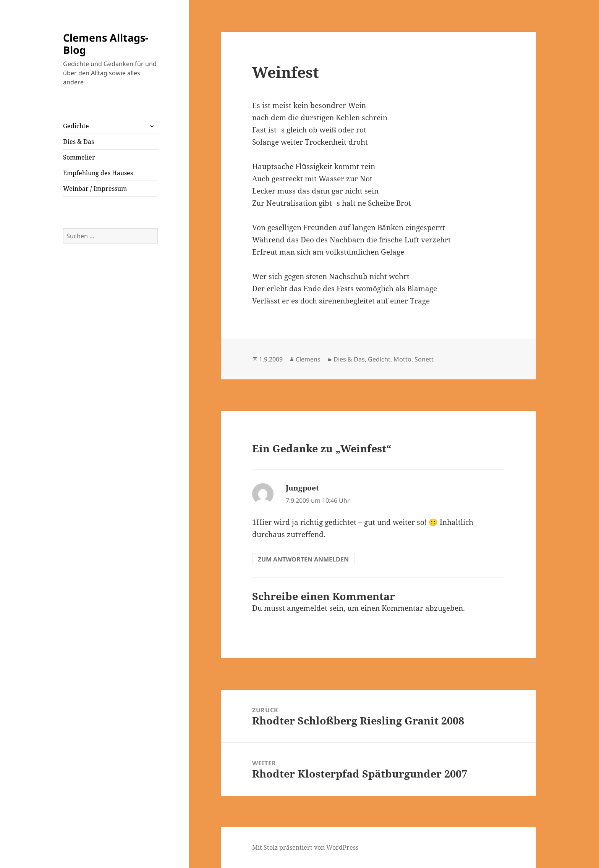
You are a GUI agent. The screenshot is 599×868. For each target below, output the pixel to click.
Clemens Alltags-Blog (106, 44)
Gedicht (379, 359)
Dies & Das (79, 142)
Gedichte (76, 126)
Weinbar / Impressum (95, 189)
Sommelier (79, 157)
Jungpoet (302, 488)
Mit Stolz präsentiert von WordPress (305, 847)
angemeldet (307, 608)
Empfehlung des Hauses (98, 173)
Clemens (308, 359)
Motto (402, 359)
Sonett (424, 359)
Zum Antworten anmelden (303, 559)
